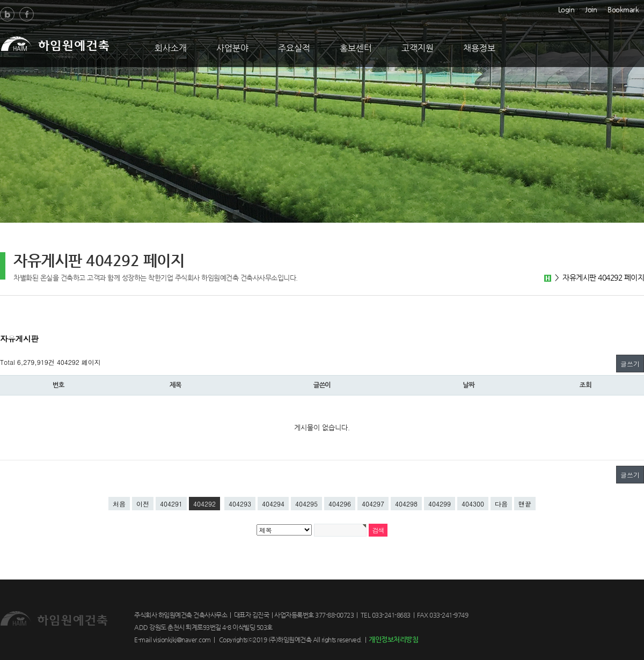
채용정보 (479, 48)
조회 (586, 385)
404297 (373, 504)
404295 (306, 504)
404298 (406, 504)
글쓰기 (630, 364)
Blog (7, 14)
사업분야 (232, 48)
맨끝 (525, 504)
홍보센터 (356, 48)
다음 (501, 504)
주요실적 (294, 48)
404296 (340, 504)
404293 (240, 504)
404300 (473, 504)
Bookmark (623, 9)
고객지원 (418, 48)
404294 (273, 504)
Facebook (27, 14)
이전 (143, 504)
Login (566, 9)
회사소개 (171, 48)
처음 (119, 504)
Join (591, 9)
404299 (440, 504)
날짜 (469, 385)
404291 (171, 504)
